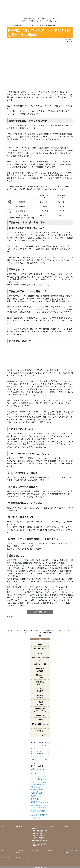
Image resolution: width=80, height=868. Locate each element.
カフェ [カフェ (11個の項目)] (35, 773)
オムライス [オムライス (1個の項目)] (46, 770)
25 (46, 754)
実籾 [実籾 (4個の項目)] (41, 793)
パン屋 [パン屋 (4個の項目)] (37, 779)
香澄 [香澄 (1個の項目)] (32, 818)
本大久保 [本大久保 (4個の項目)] (35, 799)
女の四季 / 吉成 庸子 (38, 834)
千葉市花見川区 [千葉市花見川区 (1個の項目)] (34, 790)
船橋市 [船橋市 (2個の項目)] (43, 808)
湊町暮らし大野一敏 (40, 683)
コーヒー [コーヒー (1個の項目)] (43, 774)
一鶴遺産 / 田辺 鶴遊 (38, 837)
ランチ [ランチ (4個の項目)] (44, 779)
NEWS (15, 25)
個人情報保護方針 (6, 857)
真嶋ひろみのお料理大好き (40, 659)
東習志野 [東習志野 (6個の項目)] (35, 802)
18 (46, 751)
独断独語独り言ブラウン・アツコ (40, 710)
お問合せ (40, 731)
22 (37, 754)
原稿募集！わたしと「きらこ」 (23, 851)
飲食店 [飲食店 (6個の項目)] (43, 815)
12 (48, 749)
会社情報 (40, 720)
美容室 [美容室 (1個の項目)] (41, 806)
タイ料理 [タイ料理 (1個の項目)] (37, 776)
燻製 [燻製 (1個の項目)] (37, 806)
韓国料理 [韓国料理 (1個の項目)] (33, 815)
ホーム (40, 644)
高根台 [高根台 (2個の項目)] (36, 818)
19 (48, 751)
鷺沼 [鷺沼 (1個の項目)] (40, 818)
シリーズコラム (37, 826)
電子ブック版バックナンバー (40, 725)
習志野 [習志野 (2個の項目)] (45, 805)
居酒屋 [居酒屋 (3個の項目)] (33, 796)
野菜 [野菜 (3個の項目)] (38, 811)
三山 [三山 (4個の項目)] (39, 782)
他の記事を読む (40, 612)
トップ (9, 25)
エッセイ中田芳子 (40, 690)
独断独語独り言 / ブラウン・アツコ (40, 841)
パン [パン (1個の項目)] (32, 779)
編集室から (40, 715)
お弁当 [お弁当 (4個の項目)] (34, 769)
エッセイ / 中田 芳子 (38, 832)
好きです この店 (40, 664)
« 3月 (34, 760)
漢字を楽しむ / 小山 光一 (39, 839)
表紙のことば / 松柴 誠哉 (39, 844)
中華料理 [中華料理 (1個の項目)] (44, 782)
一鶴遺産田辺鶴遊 (40, 703)
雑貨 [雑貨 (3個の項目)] (43, 811)
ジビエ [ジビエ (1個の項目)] (32, 776)
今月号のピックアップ (55, 826)
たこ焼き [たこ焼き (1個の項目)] (40, 770)
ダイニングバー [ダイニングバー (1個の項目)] (44, 776)
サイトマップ (40, 735)
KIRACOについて (40, 649)
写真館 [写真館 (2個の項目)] (33, 787)
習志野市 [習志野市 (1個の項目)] (38, 808)
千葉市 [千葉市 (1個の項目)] (43, 787)
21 (35, 754)
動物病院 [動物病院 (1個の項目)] (38, 787)
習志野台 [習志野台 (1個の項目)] (33, 808)
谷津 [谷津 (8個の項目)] (33, 811)
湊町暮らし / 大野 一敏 (39, 835)
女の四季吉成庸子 (40, 697)
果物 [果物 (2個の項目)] (43, 803)
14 (35, 751)
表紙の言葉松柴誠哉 (40, 670)
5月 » (46, 760)
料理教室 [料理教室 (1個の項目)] (39, 796)
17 (43, 751)
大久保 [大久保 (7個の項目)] (34, 793)
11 (46, 749)
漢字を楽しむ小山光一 (40, 676)
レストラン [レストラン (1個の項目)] (33, 782)
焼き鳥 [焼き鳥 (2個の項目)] (33, 805)
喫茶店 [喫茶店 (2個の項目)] (42, 789)
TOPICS (67, 826)
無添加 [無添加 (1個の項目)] (47, 803)
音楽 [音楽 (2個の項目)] (37, 815)
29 (37, 757)
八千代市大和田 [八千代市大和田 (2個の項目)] (36, 785)
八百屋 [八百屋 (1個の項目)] (44, 785)
